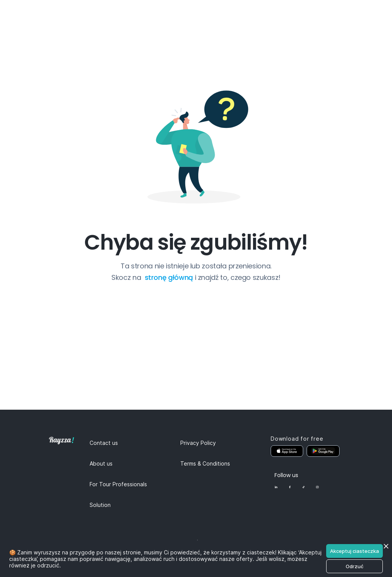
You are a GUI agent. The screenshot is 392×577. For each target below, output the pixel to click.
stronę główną (170, 277)
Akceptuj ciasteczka (354, 551)
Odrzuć (354, 566)
